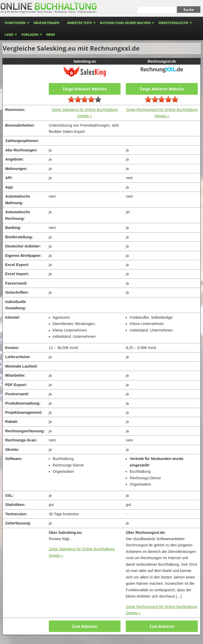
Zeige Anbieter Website (85, 89)
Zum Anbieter (85, 626)
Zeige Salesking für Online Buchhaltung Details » (82, 552)
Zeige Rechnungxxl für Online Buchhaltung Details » (162, 610)
